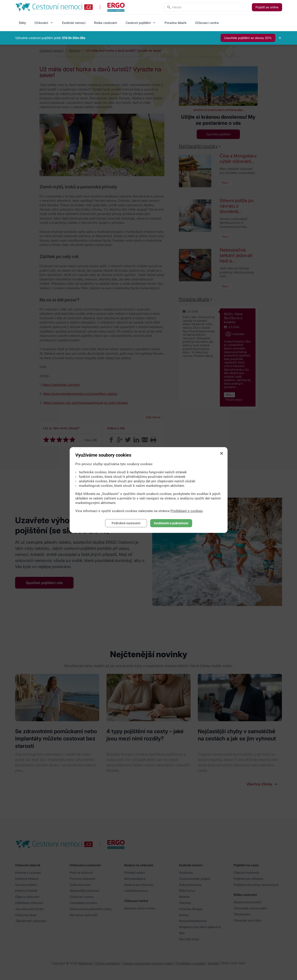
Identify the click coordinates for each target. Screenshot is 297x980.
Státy (22, 23)
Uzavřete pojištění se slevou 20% (248, 38)
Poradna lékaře (176, 23)
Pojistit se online (267, 7)
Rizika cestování (106, 23)
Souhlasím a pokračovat (171, 523)
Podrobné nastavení (126, 523)
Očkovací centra (207, 23)
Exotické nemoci (74, 23)
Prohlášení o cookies (187, 511)
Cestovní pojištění (138, 23)
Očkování (41, 23)
